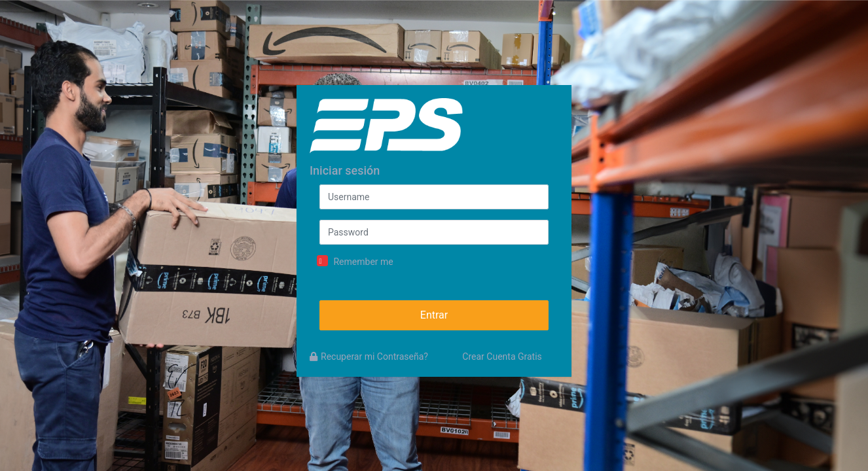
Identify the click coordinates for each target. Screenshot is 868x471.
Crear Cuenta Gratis (502, 357)
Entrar (434, 315)
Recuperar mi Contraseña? (369, 357)
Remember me (363, 262)
